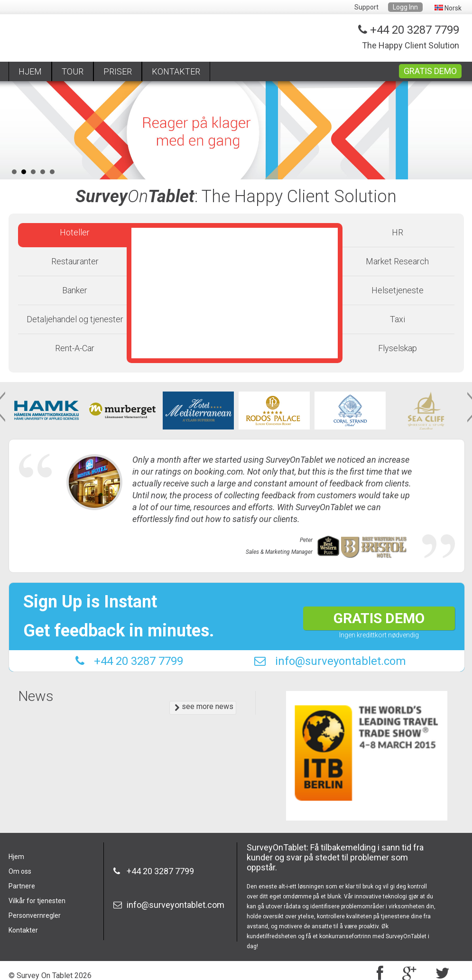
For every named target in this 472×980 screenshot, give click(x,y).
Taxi (398, 319)
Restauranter (75, 261)
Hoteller (75, 232)
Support (366, 7)
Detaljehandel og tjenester (75, 319)
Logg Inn (405, 7)
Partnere (22, 886)
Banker (75, 290)
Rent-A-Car (75, 348)
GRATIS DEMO (430, 71)
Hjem (16, 857)
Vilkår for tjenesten (37, 901)
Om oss (20, 871)
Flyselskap (398, 348)
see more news (204, 707)
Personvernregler (35, 915)
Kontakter (23, 930)
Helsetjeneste (398, 290)
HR (398, 232)
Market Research (397, 261)
